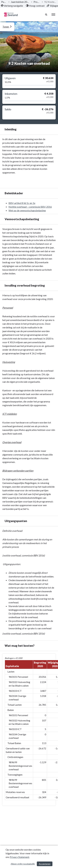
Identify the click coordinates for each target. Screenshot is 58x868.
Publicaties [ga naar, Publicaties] (4, 2)
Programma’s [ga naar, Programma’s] (37, 2)
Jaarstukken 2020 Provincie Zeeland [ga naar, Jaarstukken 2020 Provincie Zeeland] (20, 2)
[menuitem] (12, 6)
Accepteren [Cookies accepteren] (45, 864)
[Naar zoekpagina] (46, 15)
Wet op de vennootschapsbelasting (27, 210)
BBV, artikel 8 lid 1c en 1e (22, 203)
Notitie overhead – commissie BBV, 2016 (30, 207)
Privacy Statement (19, 857)
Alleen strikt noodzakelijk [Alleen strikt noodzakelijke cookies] (23, 864)
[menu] (53, 15)
